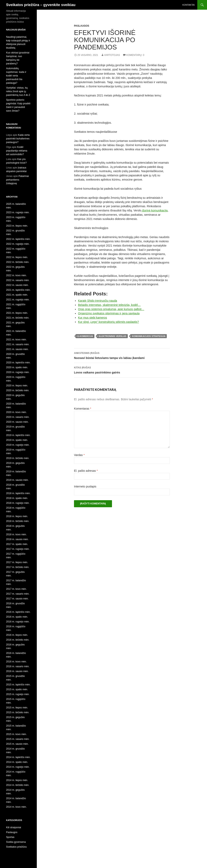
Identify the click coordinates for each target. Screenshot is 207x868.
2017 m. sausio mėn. (17, 599)
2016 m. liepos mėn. (17, 635)
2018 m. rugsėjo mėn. (18, 503)
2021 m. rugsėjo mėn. (18, 300)
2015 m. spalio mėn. (17, 689)
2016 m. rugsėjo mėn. (18, 622)
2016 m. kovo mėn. (16, 662)
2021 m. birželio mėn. (18, 318)
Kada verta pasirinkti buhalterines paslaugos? (18, 139)
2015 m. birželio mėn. (18, 712)
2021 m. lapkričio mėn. (18, 290)
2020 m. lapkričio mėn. (18, 363)
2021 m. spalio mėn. (17, 295)
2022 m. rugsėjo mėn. (18, 244)
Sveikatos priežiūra (16, 847)
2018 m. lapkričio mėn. (18, 493)
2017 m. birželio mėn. (18, 567)
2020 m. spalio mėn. (17, 367)
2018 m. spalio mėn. (17, 498)
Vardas (79, 455)
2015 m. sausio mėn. (17, 744)
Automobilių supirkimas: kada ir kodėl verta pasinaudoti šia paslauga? (16, 76)
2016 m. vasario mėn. (18, 666)
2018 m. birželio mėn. (18, 521)
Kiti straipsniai (14, 827)
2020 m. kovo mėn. (16, 412)
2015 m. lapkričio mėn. (18, 685)
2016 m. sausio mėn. (17, 671)
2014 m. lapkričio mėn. (18, 757)
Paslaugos (82, 26)
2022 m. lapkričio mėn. (18, 239)
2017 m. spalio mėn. (17, 544)
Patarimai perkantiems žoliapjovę (17, 180)
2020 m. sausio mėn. (17, 422)
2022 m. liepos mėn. (17, 257)
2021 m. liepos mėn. (17, 313)
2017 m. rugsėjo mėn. (18, 549)
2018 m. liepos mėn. (17, 516)
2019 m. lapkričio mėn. (18, 435)
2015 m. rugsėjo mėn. (18, 694)
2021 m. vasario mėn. (18, 344)
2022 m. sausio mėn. (17, 285)
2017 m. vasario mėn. (18, 594)
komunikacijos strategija (149, 336)
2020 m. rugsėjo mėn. (18, 372)
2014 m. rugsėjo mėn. (18, 767)
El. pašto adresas (86, 471)
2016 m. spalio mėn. (17, 617)
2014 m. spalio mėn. (17, 762)
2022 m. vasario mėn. (18, 280)
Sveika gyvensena (16, 842)
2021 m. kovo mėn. (16, 340)
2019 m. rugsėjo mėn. (18, 445)
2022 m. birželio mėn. (18, 262)
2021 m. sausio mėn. (17, 349)
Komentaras (83, 409)
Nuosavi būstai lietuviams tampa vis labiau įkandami (122, 355)
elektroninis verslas (112, 336)
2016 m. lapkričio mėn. (18, 612)
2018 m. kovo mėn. (16, 534)
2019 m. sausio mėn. (17, 480)
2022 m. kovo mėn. (16, 275)
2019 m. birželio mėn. (18, 458)
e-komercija (85, 336)
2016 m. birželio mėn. (18, 640)
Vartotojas (112, 55)
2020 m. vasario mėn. (18, 417)
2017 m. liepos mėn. (17, 562)
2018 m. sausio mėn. (17, 539)
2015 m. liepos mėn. (17, 708)
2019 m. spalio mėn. (17, 440)
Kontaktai (189, 5)
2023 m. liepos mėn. (17, 226)
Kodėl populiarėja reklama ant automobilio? (17, 151)
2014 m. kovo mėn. (16, 807)
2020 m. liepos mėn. (17, 386)
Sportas (10, 837)
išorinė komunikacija (154, 210)
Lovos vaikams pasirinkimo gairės (122, 370)
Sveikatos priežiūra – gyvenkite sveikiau (41, 5)
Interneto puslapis (85, 486)
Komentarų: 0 (135, 55)
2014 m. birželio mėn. (18, 785)
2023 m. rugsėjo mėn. (18, 212)
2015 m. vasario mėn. (18, 739)
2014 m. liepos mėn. (17, 780)
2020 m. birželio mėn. (18, 390)
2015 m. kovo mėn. (16, 734)
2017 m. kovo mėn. (16, 589)
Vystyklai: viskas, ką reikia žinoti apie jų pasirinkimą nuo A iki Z (18, 91)
